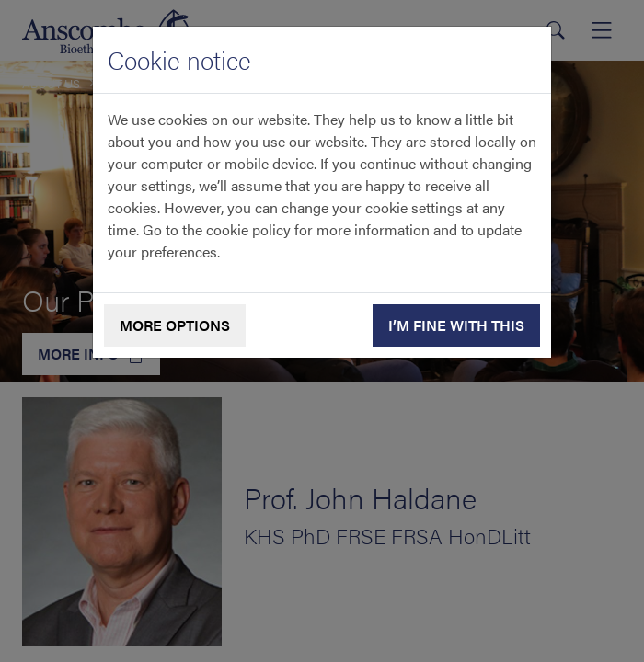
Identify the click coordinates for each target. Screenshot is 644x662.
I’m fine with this (456, 325)
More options (175, 325)
